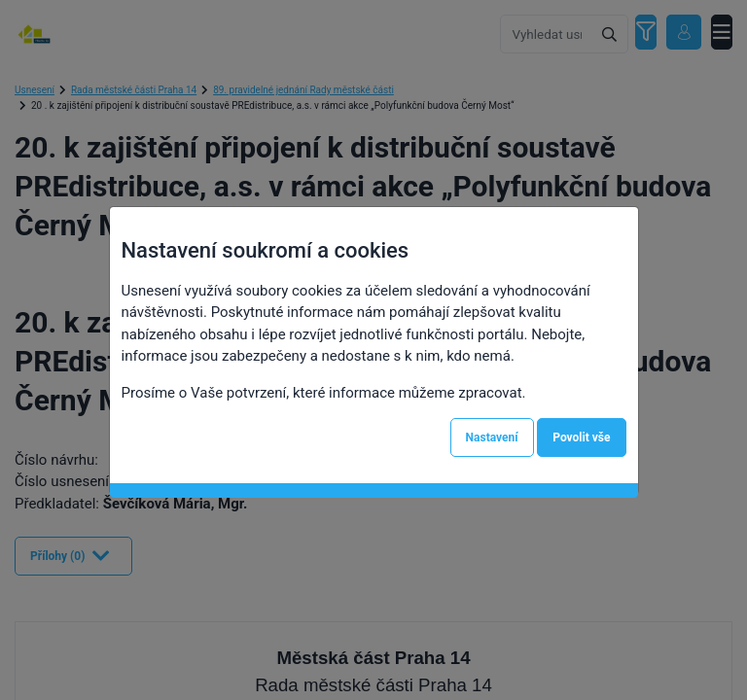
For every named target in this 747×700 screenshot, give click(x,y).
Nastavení (492, 437)
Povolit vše (581, 437)
